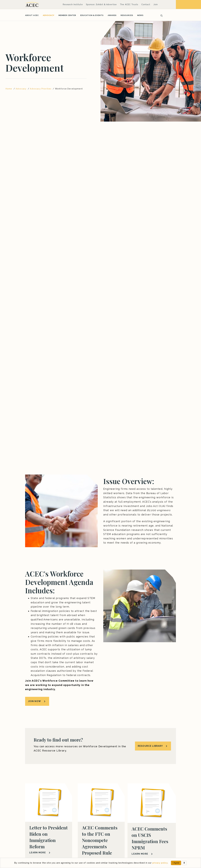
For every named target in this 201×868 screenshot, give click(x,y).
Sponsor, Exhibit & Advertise (101, 4)
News (140, 15)
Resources (127, 15)
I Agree (176, 863)
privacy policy (160, 863)
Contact (146, 4)
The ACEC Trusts (129, 4)
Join (156, 4)
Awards (112, 15)
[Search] (161, 15)
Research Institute (73, 4)
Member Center (67, 15)
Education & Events (92, 15)
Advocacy (49, 15)
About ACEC (32, 15)
